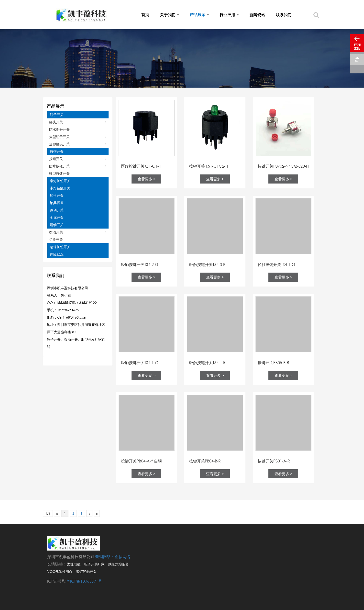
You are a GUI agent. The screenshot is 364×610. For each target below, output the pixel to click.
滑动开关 (57, 225)
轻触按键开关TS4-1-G (276, 265)
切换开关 (56, 239)
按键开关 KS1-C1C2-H (209, 166)
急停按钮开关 (60, 247)
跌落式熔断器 (119, 564)
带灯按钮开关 (60, 181)
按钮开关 (56, 159)
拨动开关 (56, 232)
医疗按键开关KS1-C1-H (141, 166)
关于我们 (169, 15)
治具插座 (57, 203)
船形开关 (57, 195)
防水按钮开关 (59, 166)
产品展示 (199, 15)
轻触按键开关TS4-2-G (140, 265)
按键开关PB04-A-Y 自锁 (141, 461)
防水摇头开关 (59, 129)
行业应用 (229, 15)
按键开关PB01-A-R (274, 461)
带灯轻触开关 (60, 188)
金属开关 (57, 217)
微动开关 (57, 210)
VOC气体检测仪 (60, 571)
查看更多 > (147, 179)
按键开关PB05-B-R (273, 363)
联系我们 (284, 15)
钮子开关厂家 (94, 564)
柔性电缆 (74, 564)
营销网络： (105, 557)
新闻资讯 (257, 15)
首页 (145, 15)
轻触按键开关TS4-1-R (207, 363)
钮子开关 (57, 115)
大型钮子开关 (59, 137)
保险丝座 (57, 254)
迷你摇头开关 (59, 144)
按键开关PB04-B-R (205, 461)
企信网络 (122, 557)
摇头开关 (56, 122)
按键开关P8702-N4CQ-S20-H (283, 166)
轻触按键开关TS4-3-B (207, 265)
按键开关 (57, 151)
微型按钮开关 (59, 173)
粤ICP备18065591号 (84, 581)
